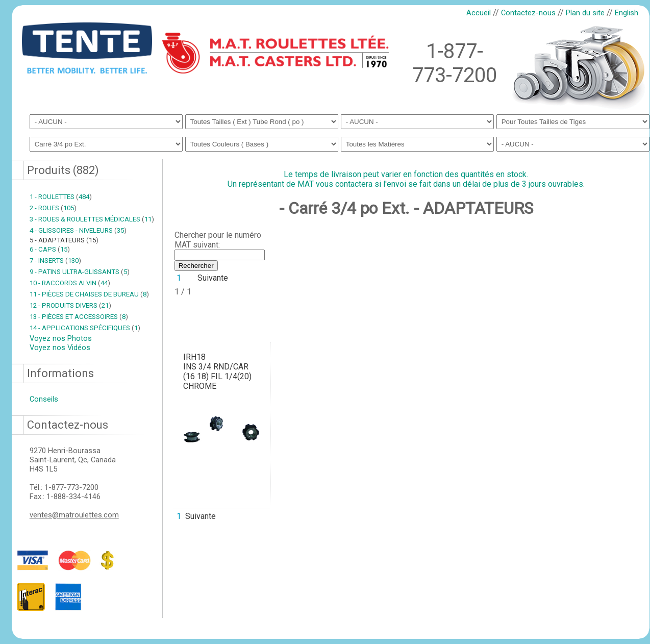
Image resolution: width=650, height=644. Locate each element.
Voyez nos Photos (61, 338)
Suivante (213, 278)
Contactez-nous (528, 13)
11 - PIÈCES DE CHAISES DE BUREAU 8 (89, 294)
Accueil (479, 13)
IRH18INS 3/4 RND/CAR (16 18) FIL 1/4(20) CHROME (217, 371)
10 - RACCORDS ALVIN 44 (70, 283)
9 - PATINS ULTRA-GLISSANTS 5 (80, 272)
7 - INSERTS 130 (55, 261)
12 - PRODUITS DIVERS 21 (70, 305)
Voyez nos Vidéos (60, 348)
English (627, 13)
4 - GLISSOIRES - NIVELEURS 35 (78, 230)
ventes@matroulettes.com (74, 515)
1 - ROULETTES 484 (61, 197)
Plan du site (585, 13)
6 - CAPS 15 (50, 249)
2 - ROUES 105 (53, 208)
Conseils (44, 399)
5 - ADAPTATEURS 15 (64, 240)
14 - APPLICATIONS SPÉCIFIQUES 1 (85, 328)
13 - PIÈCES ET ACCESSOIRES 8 (79, 317)
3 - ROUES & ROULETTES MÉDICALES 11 (92, 219)
